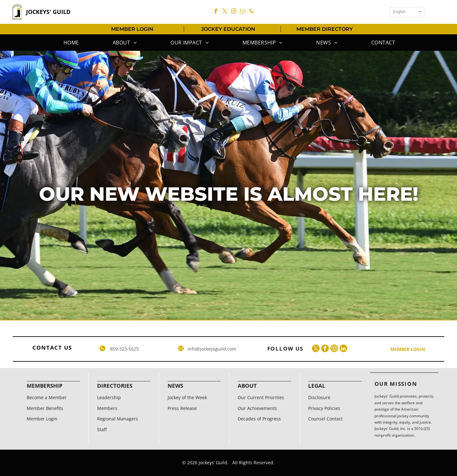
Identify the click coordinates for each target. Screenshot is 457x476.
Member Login (42, 419)
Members (107, 408)
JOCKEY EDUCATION (228, 29)
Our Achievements (257, 408)
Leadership (109, 397)
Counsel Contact (325, 419)
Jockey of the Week (187, 397)
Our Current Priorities (261, 397)
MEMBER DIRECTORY (325, 29)
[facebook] (216, 12)
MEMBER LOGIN (132, 29)
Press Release (182, 408)
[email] (243, 12)
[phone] (252, 12)
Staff (102, 429)
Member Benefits (45, 408)
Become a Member (47, 397)
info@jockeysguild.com (212, 349)
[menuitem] (70, 43)
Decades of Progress (259, 419)
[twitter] (225, 12)
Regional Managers (118, 419)
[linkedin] (343, 349)
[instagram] (234, 12)
